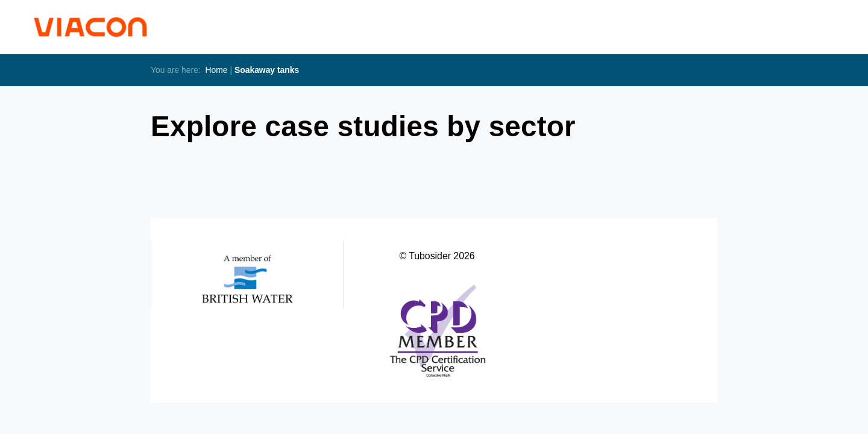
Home (217, 70)
